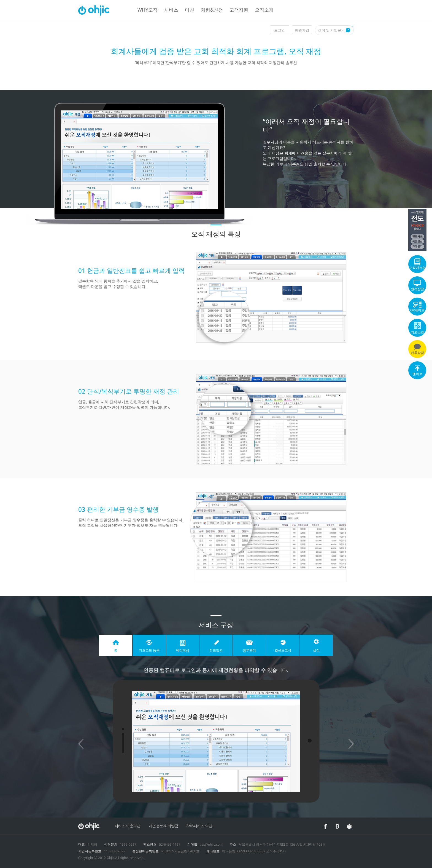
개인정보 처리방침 (164, 826)
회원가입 (302, 30)
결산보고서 (283, 650)
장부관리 (249, 650)
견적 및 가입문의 (331, 30)
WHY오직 (148, 10)
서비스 (171, 10)
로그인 (280, 30)
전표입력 (216, 650)
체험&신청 (212, 10)
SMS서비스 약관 (199, 826)
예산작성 (183, 650)
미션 (190, 10)
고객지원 (239, 10)
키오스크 (417, 328)
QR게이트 (417, 307)
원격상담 (417, 285)
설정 (316, 650)
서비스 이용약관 (128, 826)
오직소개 (264, 10)
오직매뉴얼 (417, 264)
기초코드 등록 (149, 650)
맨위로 (417, 372)
